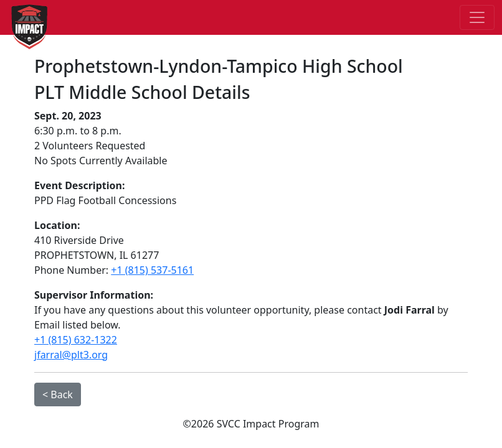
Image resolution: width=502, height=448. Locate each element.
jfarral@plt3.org (71, 355)
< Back (58, 394)
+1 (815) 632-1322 (76, 340)
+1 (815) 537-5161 (152, 270)
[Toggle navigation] (477, 17)
